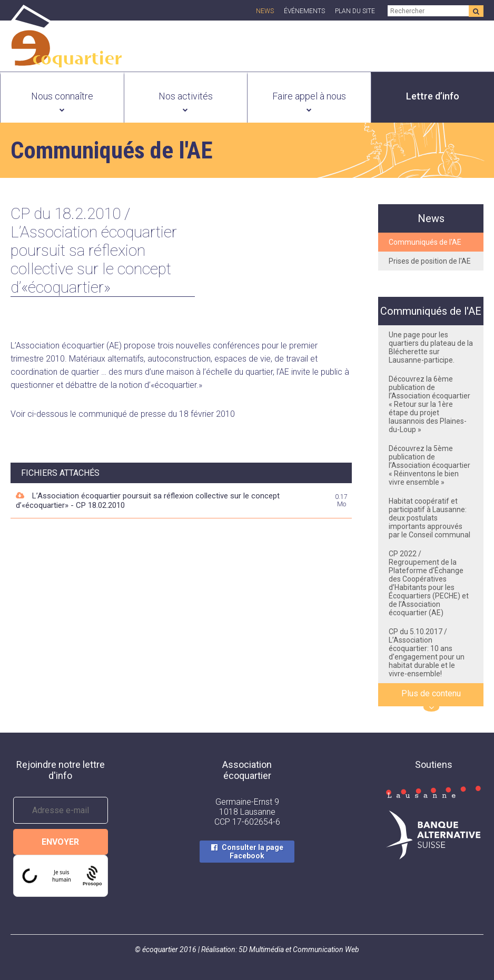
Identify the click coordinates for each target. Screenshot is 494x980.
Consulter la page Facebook (253, 852)
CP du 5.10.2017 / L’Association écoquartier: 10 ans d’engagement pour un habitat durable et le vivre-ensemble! (427, 653)
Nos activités (186, 96)
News (265, 11)
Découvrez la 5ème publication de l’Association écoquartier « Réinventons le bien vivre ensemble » (429, 465)
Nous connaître (62, 96)
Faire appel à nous (309, 96)
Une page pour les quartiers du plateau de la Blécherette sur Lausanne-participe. (431, 347)
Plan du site (355, 11)
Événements (304, 11)
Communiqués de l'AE (425, 242)
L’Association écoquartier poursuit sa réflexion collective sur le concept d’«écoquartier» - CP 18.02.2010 (148, 501)
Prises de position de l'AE (430, 261)
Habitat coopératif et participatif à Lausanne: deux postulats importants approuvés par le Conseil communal (429, 518)
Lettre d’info (433, 96)
